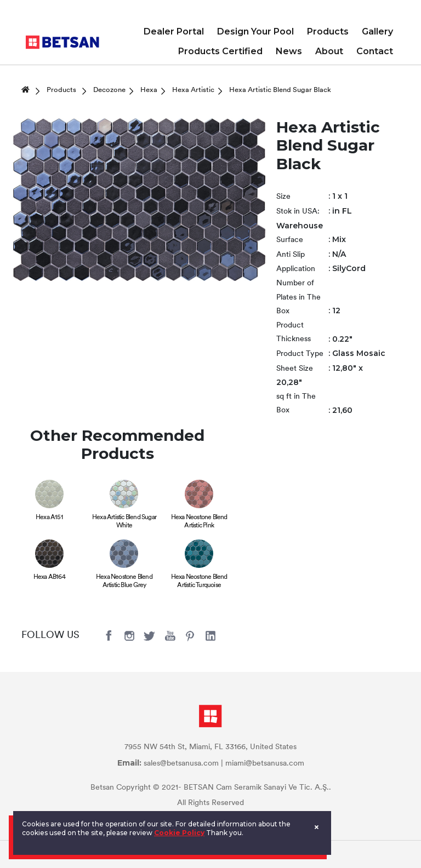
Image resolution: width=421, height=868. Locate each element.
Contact (375, 51)
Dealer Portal (174, 31)
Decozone (109, 90)
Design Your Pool (255, 31)
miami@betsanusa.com (265, 764)
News (289, 51)
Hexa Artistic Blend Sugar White (124, 522)
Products (328, 31)
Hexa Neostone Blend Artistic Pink (199, 522)
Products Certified (220, 51)
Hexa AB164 (49, 577)
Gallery (377, 31)
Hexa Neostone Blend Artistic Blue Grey (124, 581)
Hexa (149, 90)
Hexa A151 (49, 518)
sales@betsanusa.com (181, 764)
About (329, 51)
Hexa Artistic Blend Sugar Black (280, 90)
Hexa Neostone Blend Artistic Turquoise (199, 581)
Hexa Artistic (193, 90)
